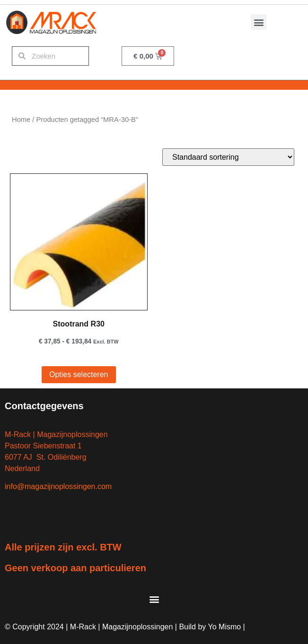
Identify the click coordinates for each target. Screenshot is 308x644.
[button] (259, 22)
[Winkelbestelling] (228, 157)
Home (21, 120)
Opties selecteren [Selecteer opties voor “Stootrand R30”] (79, 374)
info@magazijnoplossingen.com (58, 486)
